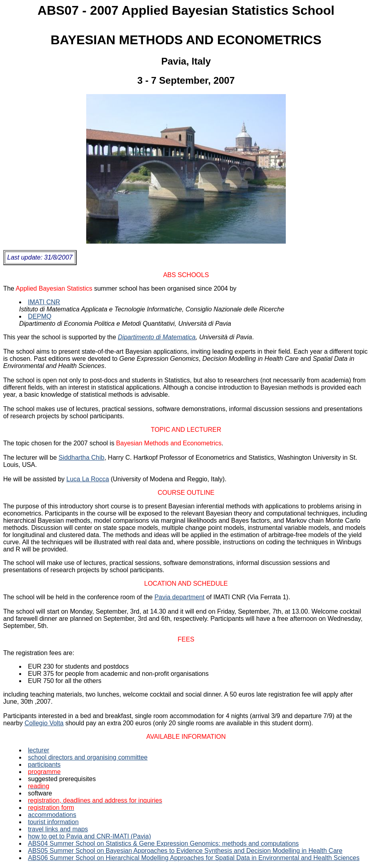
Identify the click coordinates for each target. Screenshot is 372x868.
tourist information (53, 822)
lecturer (39, 750)
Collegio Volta (44, 723)
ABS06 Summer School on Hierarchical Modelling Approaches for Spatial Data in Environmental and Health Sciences (194, 858)
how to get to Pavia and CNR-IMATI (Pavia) (89, 836)
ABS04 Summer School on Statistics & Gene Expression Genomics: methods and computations (163, 843)
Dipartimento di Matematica (157, 337)
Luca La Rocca (88, 479)
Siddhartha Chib (82, 458)
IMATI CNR (44, 302)
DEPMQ (40, 316)
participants (44, 765)
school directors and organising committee (88, 757)
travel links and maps (58, 829)
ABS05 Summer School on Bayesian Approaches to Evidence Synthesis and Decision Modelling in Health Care (185, 851)
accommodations (52, 815)
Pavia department (179, 597)
